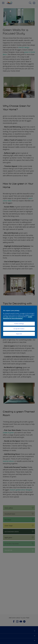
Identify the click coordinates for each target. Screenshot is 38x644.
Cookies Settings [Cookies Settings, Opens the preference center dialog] (19, 324)
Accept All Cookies (19, 329)
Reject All (19, 334)
